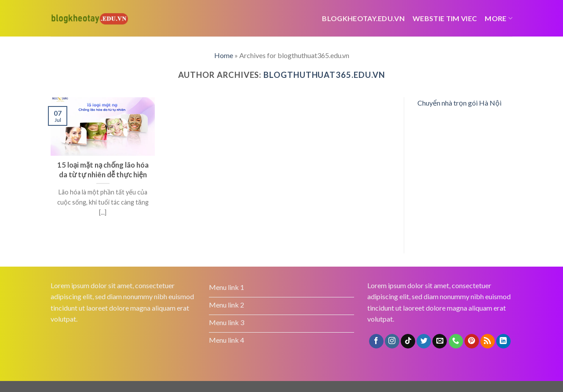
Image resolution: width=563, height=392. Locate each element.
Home (224, 55)
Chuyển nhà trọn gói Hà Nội (459, 103)
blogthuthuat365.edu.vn (324, 75)
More (499, 18)
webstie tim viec (445, 18)
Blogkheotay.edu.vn (363, 18)
